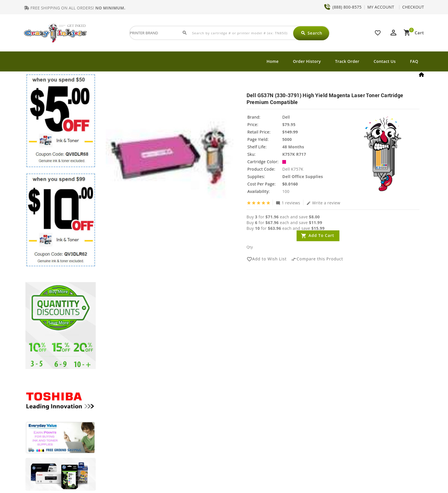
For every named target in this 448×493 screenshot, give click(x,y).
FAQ (414, 61)
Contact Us (385, 61)
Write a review (323, 203)
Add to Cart (321, 235)
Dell (286, 117)
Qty (250, 247)
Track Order (347, 61)
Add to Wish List (267, 259)
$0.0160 (290, 184)
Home (273, 61)
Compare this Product (317, 259)
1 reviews (288, 203)
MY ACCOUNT (381, 7)
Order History (307, 61)
